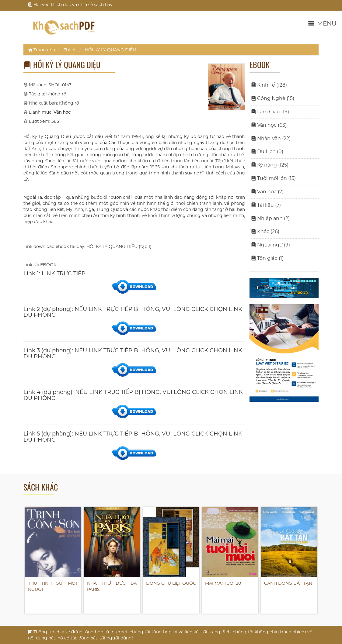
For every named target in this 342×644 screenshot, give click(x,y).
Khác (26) (265, 231)
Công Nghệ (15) (273, 98)
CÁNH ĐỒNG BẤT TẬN (288, 583)
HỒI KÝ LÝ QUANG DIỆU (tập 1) (119, 246)
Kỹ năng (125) (270, 165)
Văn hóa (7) (267, 192)
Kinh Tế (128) (269, 85)
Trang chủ (42, 50)
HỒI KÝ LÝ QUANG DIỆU (110, 50)
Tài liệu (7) (266, 205)
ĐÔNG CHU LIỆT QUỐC (171, 583)
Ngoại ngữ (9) (270, 245)
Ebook (70, 50)
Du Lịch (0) (267, 152)
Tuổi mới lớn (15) (273, 178)
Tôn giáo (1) (267, 258)
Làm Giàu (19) (270, 112)
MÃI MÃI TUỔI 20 (223, 583)
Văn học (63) (269, 125)
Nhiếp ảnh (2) (270, 218)
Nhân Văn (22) (271, 138)
